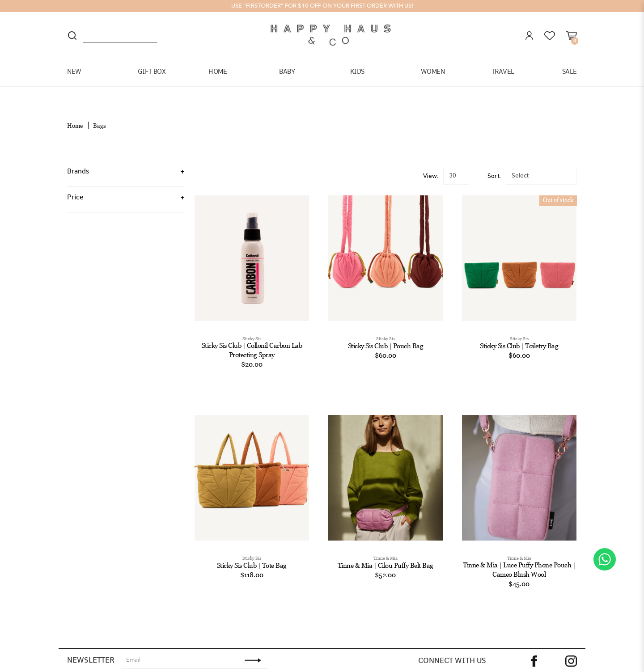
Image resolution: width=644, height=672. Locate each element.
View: (431, 160)
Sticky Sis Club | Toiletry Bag (519, 330)
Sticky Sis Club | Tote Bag (252, 549)
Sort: (494, 160)
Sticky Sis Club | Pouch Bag (386, 330)
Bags (100, 110)
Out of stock (558, 184)
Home (75, 110)
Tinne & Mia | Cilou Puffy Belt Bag (386, 549)
